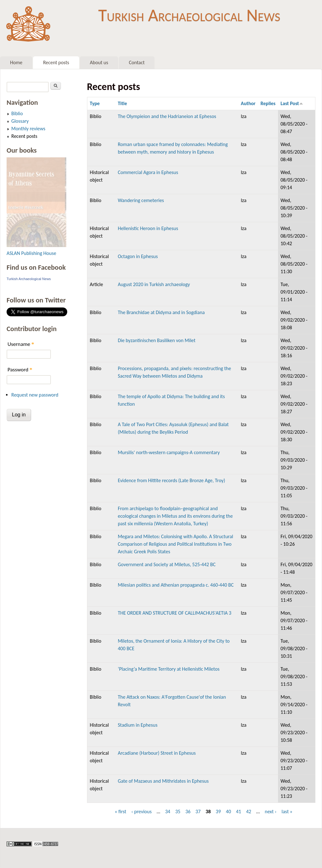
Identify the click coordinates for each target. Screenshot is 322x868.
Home (16, 62)
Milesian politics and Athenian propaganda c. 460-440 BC (176, 585)
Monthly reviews (28, 129)
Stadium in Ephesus (138, 725)
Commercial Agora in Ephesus (148, 172)
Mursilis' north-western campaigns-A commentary (169, 452)
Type (95, 103)
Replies (268, 103)
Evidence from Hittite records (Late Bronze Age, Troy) (172, 480)
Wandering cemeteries (141, 200)
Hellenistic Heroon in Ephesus (148, 228)
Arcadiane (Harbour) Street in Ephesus (157, 753)
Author (248, 103)
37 (198, 812)
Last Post (292, 103)
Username (21, 344)
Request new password (35, 395)
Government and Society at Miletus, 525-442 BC (167, 564)
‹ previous (142, 812)
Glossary (20, 121)
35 (178, 812)
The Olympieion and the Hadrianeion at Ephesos (167, 116)
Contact (137, 62)
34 (168, 812)
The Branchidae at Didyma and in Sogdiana (161, 312)
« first (120, 812)
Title (122, 103)
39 (218, 812)
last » (287, 812)
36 (188, 812)
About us (99, 62)
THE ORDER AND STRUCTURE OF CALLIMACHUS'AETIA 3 (175, 613)
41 (238, 812)
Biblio (17, 113)
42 (248, 812)
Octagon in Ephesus (138, 256)
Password (20, 370)
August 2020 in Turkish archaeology (154, 284)
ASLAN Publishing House (31, 253)
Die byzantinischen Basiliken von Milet (157, 340)
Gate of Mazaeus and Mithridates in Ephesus (163, 781)
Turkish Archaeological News (189, 15)
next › (271, 812)
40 (228, 812)
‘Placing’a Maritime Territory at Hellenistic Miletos (169, 669)
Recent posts (56, 62)
